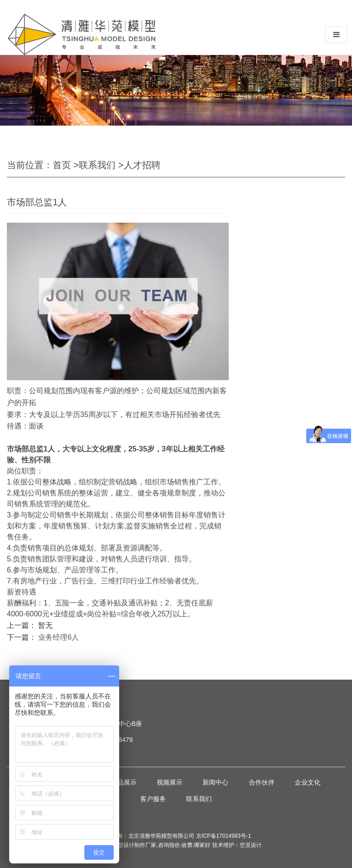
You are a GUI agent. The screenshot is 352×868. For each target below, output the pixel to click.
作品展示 (124, 782)
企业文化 (308, 782)
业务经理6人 (58, 637)
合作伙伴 (262, 782)
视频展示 (170, 782)
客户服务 (153, 799)
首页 (62, 165)
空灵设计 (251, 845)
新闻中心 (215, 782)
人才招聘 (142, 165)
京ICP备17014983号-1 (224, 836)
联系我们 (97, 165)
